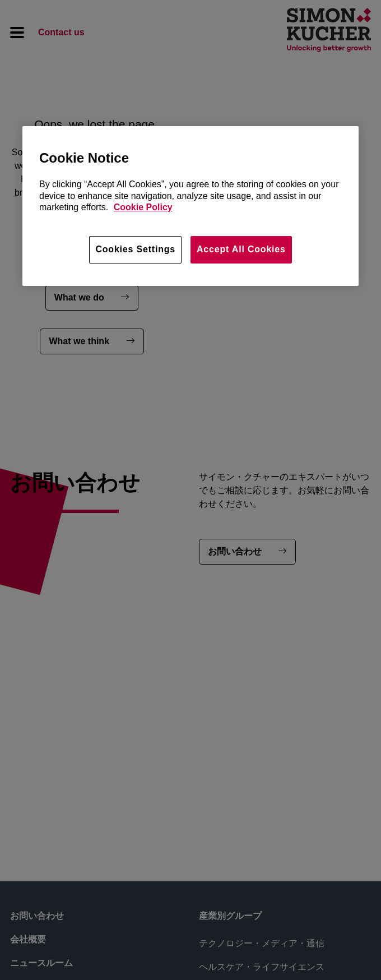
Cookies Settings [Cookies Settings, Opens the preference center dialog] (135, 249)
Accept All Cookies (241, 249)
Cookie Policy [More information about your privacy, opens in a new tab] (143, 207)
